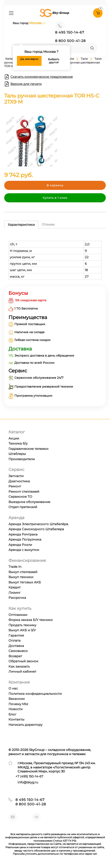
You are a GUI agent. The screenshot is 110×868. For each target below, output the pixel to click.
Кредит (15, 587)
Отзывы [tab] (48, 224)
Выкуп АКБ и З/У (22, 630)
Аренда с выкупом (24, 550)
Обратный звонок (23, 661)
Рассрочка (17, 598)
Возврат (15, 656)
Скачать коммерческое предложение (38, 77)
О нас (13, 688)
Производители (22, 459)
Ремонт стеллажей (24, 491)
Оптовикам (18, 615)
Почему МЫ (18, 704)
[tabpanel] (55, 256)
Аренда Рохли (20, 545)
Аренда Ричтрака (23, 534)
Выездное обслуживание (29, 502)
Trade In (15, 567)
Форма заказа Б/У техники (31, 620)
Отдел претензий (23, 507)
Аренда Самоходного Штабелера (36, 529)
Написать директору (25, 725)
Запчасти (16, 476)
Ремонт (15, 486)
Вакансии (17, 699)
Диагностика (19, 481)
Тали (84, 59)
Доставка (16, 646)
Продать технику (22, 625)
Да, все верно (29, 59)
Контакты (16, 719)
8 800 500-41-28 (70, 41)
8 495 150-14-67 (70, 32)
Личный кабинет (22, 671)
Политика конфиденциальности (35, 694)
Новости (15, 709)
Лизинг (15, 593)
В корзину (55, 185)
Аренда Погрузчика (25, 539)
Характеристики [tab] (21, 225)
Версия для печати (23, 84)
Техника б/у (18, 443)
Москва (37, 23)
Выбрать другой (54, 61)
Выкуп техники (21, 577)
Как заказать (19, 666)
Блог (12, 714)
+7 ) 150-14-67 (29, 776)
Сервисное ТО (20, 497)
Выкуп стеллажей (23, 572)
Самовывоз (18, 651)
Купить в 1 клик (55, 198)
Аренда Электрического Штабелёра (38, 524)
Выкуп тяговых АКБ (25, 582)
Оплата (15, 640)
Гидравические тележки (28, 449)
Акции (14, 438)
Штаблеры (17, 454)
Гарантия (16, 635)
